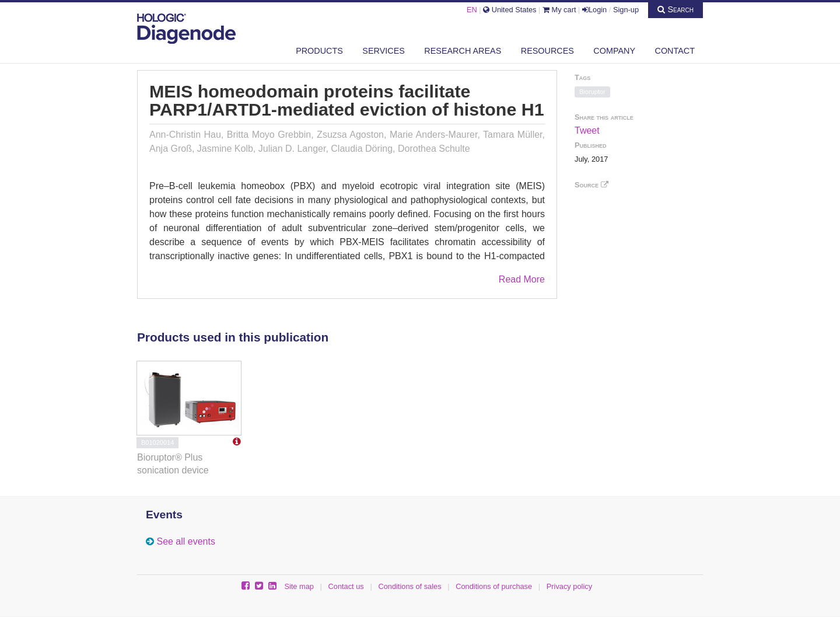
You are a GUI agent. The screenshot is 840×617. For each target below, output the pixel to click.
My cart (559, 10)
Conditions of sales (409, 586)
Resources (547, 51)
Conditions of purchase (494, 586)
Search (675, 9)
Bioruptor (592, 92)
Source (591, 185)
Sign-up (626, 10)
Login (594, 10)
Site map (299, 586)
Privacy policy (569, 586)
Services (384, 51)
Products (319, 51)
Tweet (587, 130)
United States (510, 10)
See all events (186, 541)
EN (472, 10)
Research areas (463, 51)
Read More (522, 279)
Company (614, 51)
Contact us (346, 586)
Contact (675, 51)
